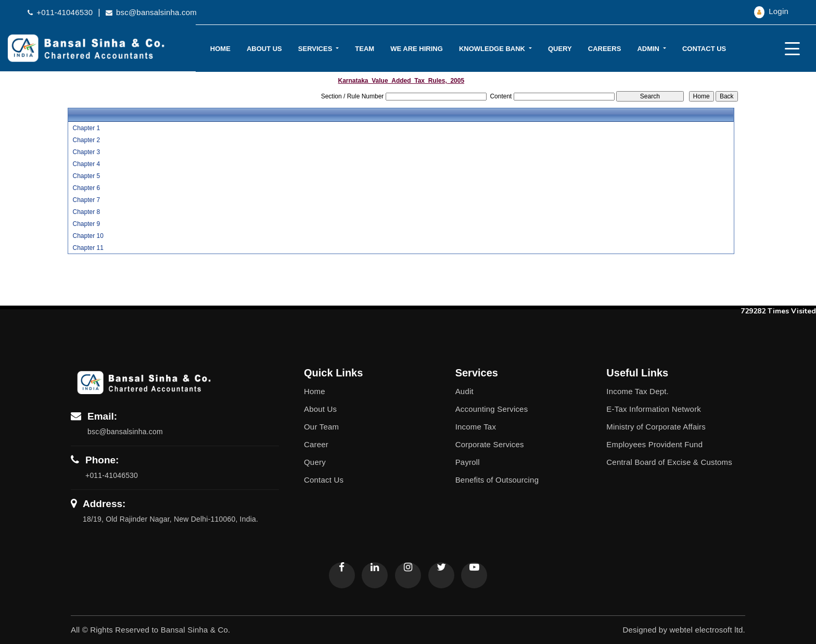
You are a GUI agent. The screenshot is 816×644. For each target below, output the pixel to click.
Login (771, 11)
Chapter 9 (86, 224)
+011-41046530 (60, 12)
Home (220, 49)
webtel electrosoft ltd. (707, 630)
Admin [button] (649, 49)
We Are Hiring (417, 49)
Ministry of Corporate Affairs (656, 427)
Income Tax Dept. (637, 391)
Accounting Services (492, 409)
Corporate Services (490, 444)
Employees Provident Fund (654, 444)
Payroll (468, 462)
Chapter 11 (88, 248)
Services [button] (316, 49)
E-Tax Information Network (654, 409)
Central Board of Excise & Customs (669, 462)
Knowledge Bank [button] (493, 49)
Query (560, 49)
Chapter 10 (88, 236)
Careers (605, 49)
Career (316, 444)
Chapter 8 (86, 212)
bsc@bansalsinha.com (151, 12)
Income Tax (476, 427)
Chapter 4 (86, 164)
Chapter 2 (86, 140)
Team (365, 49)
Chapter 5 (86, 176)
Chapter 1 (86, 128)
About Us (264, 49)
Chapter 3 (86, 152)
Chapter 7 (86, 200)
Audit (464, 391)
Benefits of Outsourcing (497, 480)
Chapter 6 (86, 188)
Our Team (321, 427)
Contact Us (704, 49)
